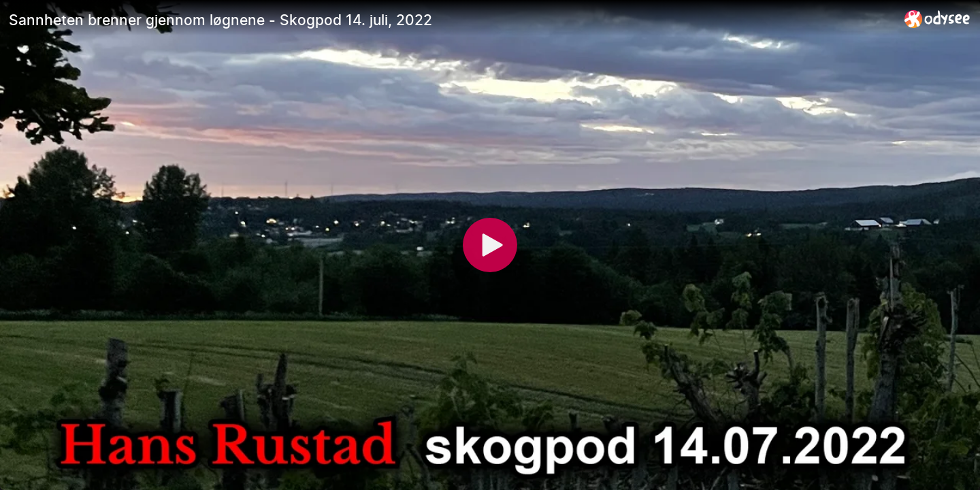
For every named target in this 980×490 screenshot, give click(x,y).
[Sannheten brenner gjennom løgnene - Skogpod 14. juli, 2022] (451, 20)
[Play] (490, 245)
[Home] (937, 19)
